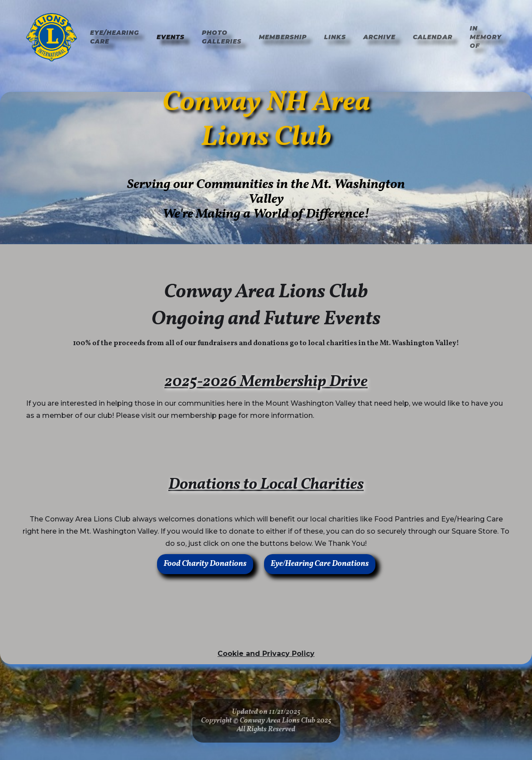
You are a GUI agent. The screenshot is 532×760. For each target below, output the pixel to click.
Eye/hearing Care (115, 37)
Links (335, 37)
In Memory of (486, 37)
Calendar (433, 37)
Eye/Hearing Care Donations (320, 564)
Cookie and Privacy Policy (266, 654)
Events (171, 37)
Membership (283, 37)
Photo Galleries (222, 37)
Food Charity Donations (205, 564)
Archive (379, 37)
